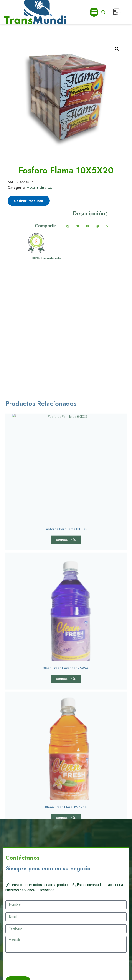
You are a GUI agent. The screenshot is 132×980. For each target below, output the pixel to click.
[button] (94, 12)
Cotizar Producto (29, 201)
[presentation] (38, 964)
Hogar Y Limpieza (40, 187)
